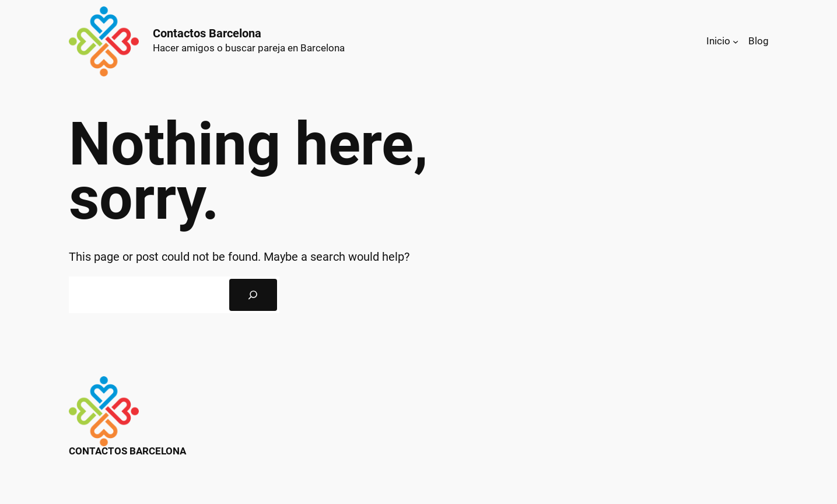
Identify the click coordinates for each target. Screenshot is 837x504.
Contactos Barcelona (207, 33)
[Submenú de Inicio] (736, 41)
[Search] (253, 295)
